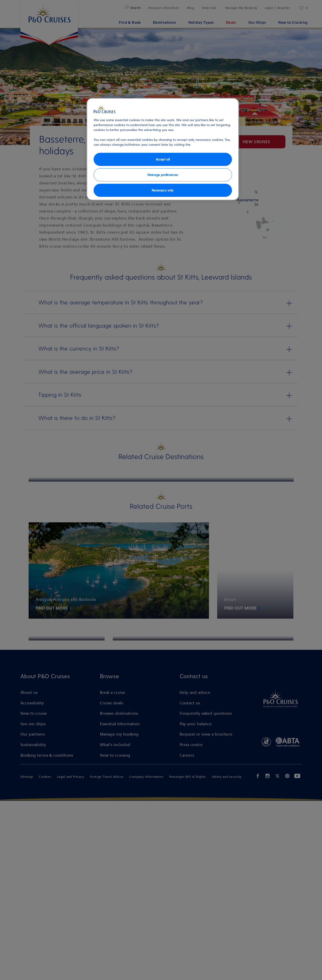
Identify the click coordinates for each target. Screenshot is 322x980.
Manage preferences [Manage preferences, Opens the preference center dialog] (163, 175)
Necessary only (163, 190)
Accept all (163, 159)
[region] (163, 149)
